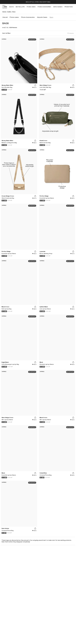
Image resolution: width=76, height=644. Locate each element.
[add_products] (35, 85)
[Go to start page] (5, 7)
